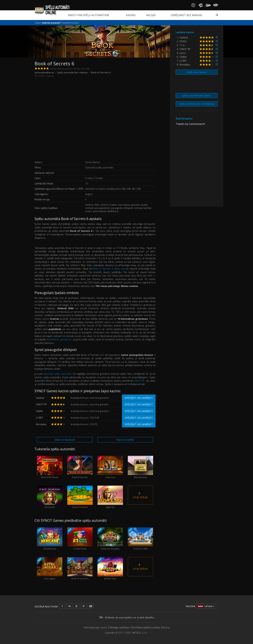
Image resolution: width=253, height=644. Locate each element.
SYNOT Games (46, 76)
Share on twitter (125, 440)
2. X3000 (182, 41)
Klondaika (41, 424)
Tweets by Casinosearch (190, 124)
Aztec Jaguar (50, 569)
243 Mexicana (50, 539)
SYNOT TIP (41, 404)
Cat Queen (50, 497)
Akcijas (151, 15)
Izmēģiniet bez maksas (186, 15)
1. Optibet (182, 37)
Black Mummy (141, 467)
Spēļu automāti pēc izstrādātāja (197, 104)
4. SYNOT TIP (184, 49)
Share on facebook (65, 440)
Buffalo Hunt (110, 569)
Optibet (40, 398)
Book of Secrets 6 (80, 569)
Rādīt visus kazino (197, 72)
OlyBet (39, 411)
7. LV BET (182, 61)
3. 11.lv (181, 45)
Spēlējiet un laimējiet (139, 398)
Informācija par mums (95, 627)
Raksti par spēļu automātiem (89, 15)
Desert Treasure (80, 497)
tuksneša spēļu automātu (58, 374)
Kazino (131, 15)
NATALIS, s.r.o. (140, 633)
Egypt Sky (110, 497)
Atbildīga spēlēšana (120, 627)
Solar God (110, 467)
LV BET (39, 418)
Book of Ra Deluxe (50, 467)
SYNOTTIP (139, 381)
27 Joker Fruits (80, 539)
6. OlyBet (182, 57)
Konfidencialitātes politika (146, 627)
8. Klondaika (183, 65)
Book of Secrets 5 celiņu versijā (110, 269)
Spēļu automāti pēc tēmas (197, 95)
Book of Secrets (80, 467)
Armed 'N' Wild (141, 539)
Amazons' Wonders (110, 539)
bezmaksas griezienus (59, 339)
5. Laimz (181, 53)
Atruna (166, 627)
